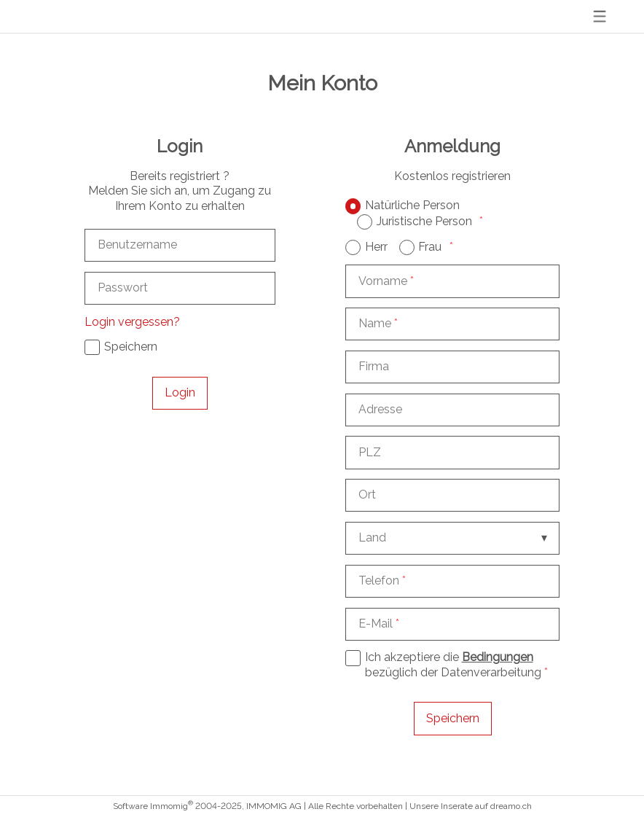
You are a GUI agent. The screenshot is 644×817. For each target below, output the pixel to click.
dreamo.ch (511, 806)
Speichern (453, 718)
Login (180, 392)
